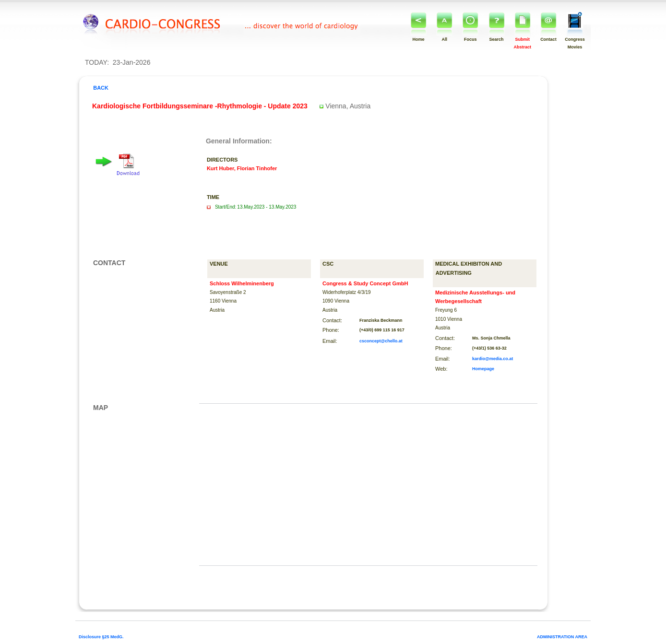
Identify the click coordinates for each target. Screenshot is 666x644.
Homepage (483, 369)
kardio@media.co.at (493, 359)
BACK (100, 88)
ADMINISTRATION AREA (562, 637)
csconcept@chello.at (381, 341)
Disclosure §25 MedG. (101, 637)
